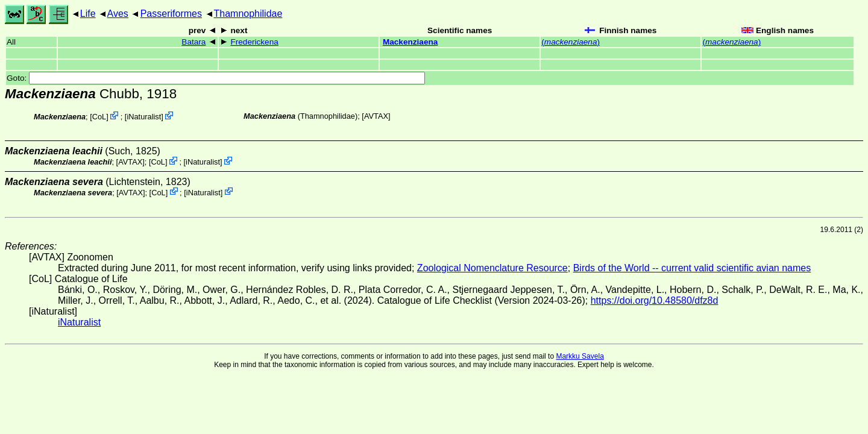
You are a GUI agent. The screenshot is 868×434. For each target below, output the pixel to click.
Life (88, 14)
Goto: (216, 78)
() (571, 42)
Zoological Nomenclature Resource (492, 268)
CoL (99, 117)
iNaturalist (144, 117)
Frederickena (254, 42)
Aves (118, 14)
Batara (193, 42)
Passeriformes (171, 14)
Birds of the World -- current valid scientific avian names (692, 268)
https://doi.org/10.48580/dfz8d (655, 300)
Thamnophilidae (248, 14)
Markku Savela (580, 356)
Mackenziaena (410, 42)
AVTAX (376, 116)
